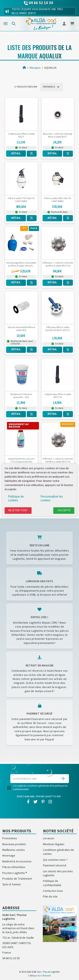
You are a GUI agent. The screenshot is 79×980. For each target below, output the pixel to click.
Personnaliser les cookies (52, 499)
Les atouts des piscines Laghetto (58, 873)
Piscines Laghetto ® (15, 873)
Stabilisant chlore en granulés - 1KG (21, 396)
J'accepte (64, 510)
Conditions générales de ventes (58, 852)
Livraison (49, 838)
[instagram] (50, 802)
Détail (16, 154)
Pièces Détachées (14, 867)
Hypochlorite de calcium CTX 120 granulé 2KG (21, 460)
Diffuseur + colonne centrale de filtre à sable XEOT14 (58, 460)
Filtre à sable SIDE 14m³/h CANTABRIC (58, 200)
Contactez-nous (53, 891)
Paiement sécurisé (55, 866)
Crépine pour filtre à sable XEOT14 (58, 396)
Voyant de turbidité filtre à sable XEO (21, 329)
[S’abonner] (63, 779)
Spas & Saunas (12, 884)
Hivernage (9, 856)
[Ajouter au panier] (32, 154)
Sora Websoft (44, 976)
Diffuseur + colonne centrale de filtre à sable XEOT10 (58, 264)
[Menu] (5, 24)
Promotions (10, 838)
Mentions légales (54, 844)
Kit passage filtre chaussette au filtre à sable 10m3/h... (21, 264)
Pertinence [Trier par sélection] (52, 87)
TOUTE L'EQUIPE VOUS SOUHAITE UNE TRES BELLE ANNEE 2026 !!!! (37, 11)
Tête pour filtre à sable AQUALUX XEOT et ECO (58, 329)
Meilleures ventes (14, 850)
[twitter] (35, 802)
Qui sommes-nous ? (55, 860)
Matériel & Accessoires (17, 862)
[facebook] (28, 802)
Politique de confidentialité (52, 883)
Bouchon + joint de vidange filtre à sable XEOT (58, 135)
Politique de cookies (16, 499)
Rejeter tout (18, 510)
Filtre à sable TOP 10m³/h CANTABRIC (21, 200)
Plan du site (50, 897)
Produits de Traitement (17, 879)
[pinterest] (43, 802)
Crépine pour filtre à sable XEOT (21, 135)
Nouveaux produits (14, 844)
